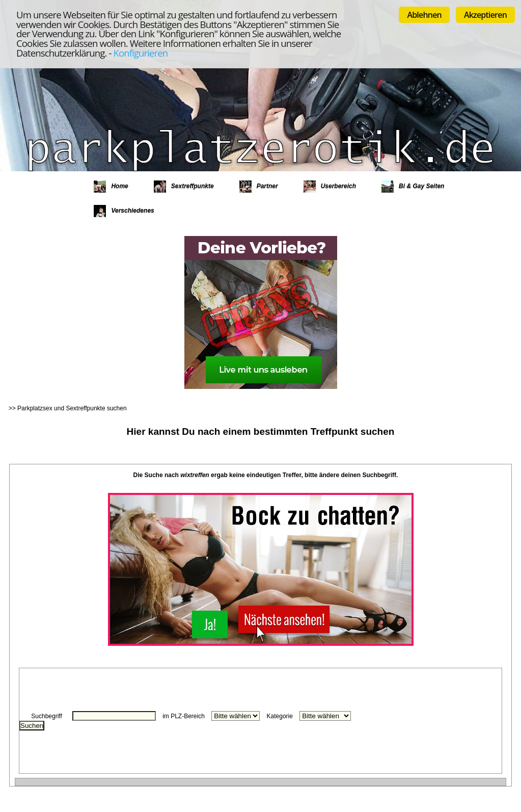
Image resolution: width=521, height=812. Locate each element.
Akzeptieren (485, 15)
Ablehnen (424, 15)
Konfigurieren (140, 53)
